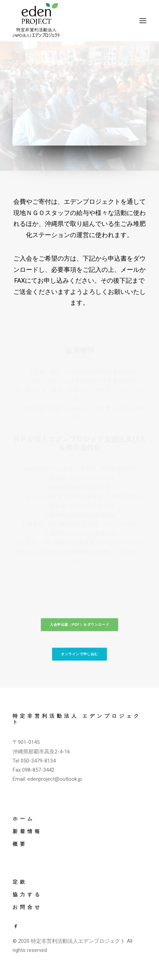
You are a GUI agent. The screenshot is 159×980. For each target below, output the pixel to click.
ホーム (24, 819)
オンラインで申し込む (79, 654)
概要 (20, 844)
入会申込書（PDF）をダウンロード (79, 625)
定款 (20, 882)
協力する (27, 894)
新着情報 (27, 831)
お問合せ (27, 907)
